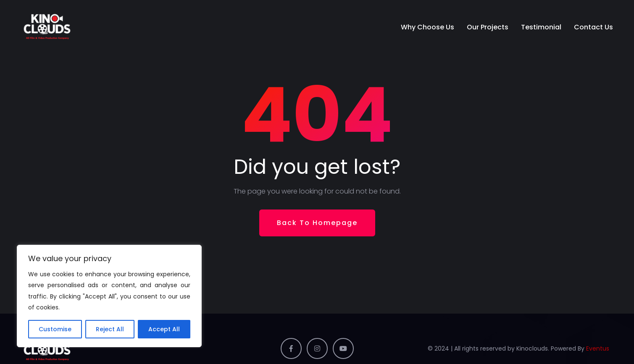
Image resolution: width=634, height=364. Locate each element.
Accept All (164, 329)
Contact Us (593, 27)
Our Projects (488, 27)
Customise (55, 329)
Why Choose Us (427, 27)
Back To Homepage (317, 223)
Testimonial (541, 27)
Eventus (598, 348)
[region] (109, 296)
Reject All (110, 329)
